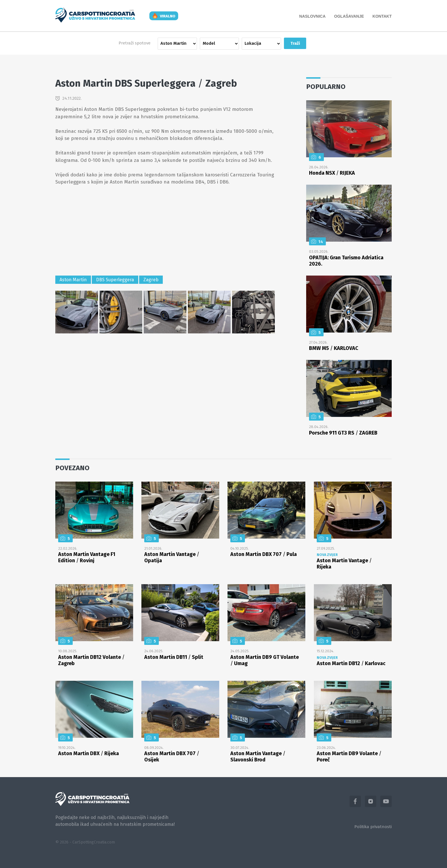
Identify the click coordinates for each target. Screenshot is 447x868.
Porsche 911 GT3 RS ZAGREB (343, 433)
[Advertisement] (165, 231)
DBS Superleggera (115, 280)
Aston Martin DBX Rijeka (89, 753)
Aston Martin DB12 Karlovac (351, 663)
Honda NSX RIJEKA (332, 173)
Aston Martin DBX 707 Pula (264, 554)
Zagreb (151, 280)
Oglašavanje (349, 16)
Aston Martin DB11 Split (174, 657)
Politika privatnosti (373, 827)
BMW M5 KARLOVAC (334, 348)
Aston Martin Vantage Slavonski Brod (258, 757)
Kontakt (382, 16)
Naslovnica (313, 16)
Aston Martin (73, 280)
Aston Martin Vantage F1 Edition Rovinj (87, 557)
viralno (168, 16)
